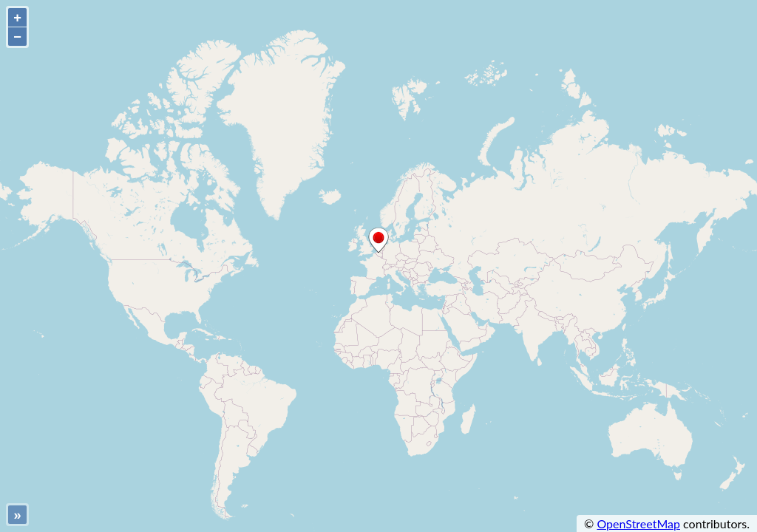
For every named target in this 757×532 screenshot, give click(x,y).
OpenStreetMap (638, 524)
